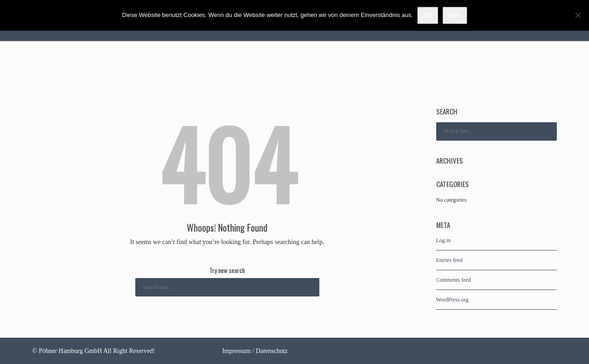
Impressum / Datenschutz (255, 351)
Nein (455, 15)
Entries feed (450, 260)
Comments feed (454, 280)
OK (428, 15)
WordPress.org (452, 300)
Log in (444, 240)
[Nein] (577, 15)
